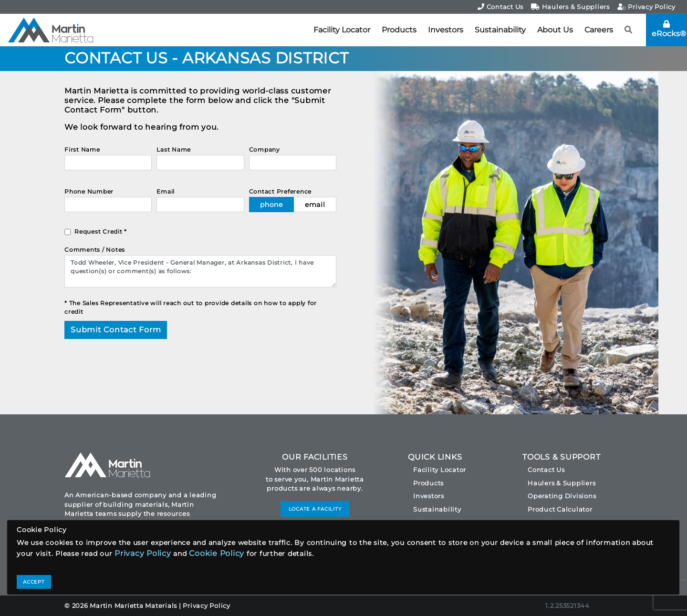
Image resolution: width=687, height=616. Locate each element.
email (315, 205)
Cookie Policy (217, 553)
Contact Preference (281, 191)
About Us (555, 30)
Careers (599, 30)
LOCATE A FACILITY (315, 509)
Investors (446, 30)
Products (399, 30)
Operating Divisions (562, 496)
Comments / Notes (95, 250)
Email (166, 191)
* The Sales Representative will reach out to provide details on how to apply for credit (191, 307)
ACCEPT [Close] (34, 582)
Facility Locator (342, 30)
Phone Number (89, 191)
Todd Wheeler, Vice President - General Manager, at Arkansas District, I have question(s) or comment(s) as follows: (200, 271)
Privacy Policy (646, 7)
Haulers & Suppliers (570, 7)
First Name (82, 149)
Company (265, 149)
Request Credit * (101, 231)
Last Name (174, 149)
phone (271, 205)
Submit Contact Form (116, 330)
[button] (629, 30)
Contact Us (500, 7)
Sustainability (500, 30)
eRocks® (669, 29)
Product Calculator (560, 509)
